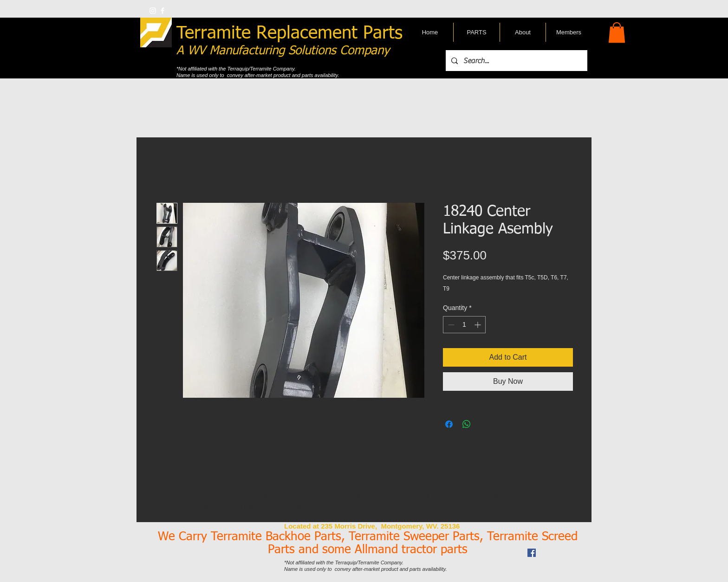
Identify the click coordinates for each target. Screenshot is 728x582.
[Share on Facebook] (449, 424)
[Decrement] (450, 325)
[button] (617, 32)
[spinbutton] (464, 325)
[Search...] (516, 61)
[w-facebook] (162, 11)
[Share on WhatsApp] (467, 424)
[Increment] (478, 325)
